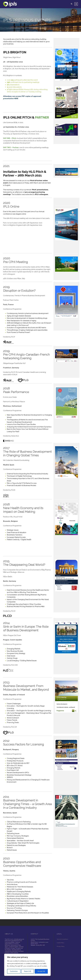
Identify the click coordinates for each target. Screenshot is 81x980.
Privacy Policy (61, 938)
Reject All (28, 971)
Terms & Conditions (62, 931)
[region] (27, 965)
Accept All (41, 971)
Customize (14, 971)
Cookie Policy (61, 934)
